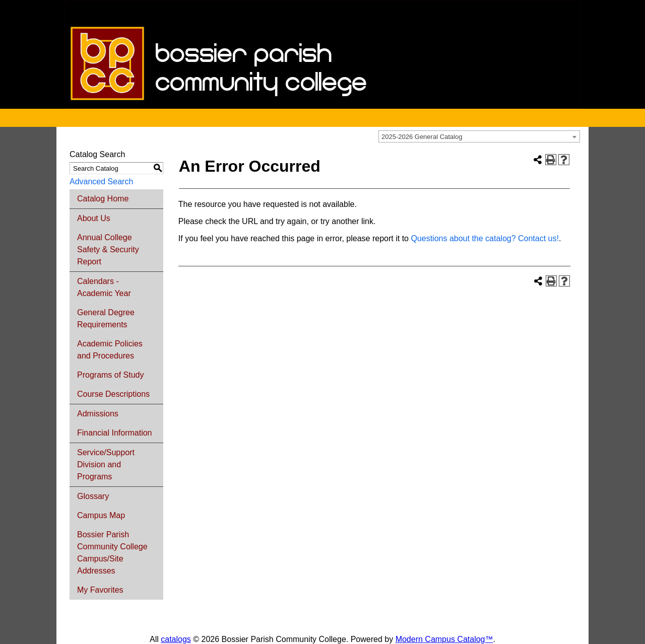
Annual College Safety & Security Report (108, 249)
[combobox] (479, 136)
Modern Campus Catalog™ (444, 639)
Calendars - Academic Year (104, 287)
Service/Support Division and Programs (106, 464)
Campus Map (101, 515)
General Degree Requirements (106, 318)
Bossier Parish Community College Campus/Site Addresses (112, 553)
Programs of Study (111, 375)
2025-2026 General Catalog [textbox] (422, 137)
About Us (94, 218)
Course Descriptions (113, 394)
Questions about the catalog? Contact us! (485, 238)
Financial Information (115, 433)
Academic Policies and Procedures (110, 350)
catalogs (176, 639)
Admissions (98, 414)
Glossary (93, 496)
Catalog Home (103, 199)
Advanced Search (101, 182)
